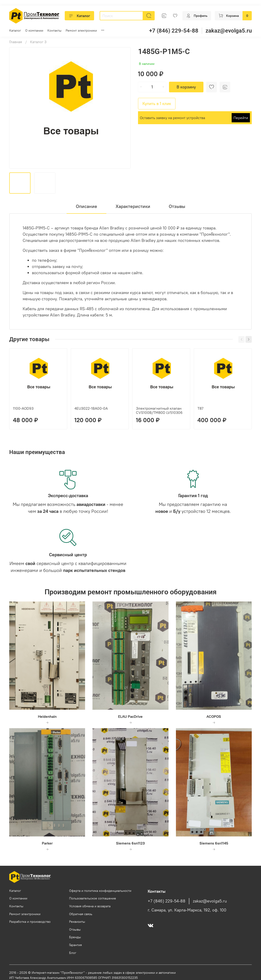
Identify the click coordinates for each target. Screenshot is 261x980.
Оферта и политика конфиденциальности (100, 891)
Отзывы (75, 929)
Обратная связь (81, 914)
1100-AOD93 (23, 408)
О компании (34, 30)
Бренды (75, 937)
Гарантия (75, 945)
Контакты (54, 30)
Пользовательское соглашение (93, 898)
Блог (73, 953)
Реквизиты (77, 922)
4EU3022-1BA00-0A (91, 408)
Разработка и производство (30, 922)
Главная (16, 42)
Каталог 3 (38, 42)
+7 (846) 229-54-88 (174, 31)
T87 (200, 408)
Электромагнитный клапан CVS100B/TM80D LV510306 (159, 410)
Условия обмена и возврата (90, 906)
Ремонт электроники (81, 30)
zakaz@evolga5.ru (229, 31)
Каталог (79, 16)
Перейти (241, 118)
